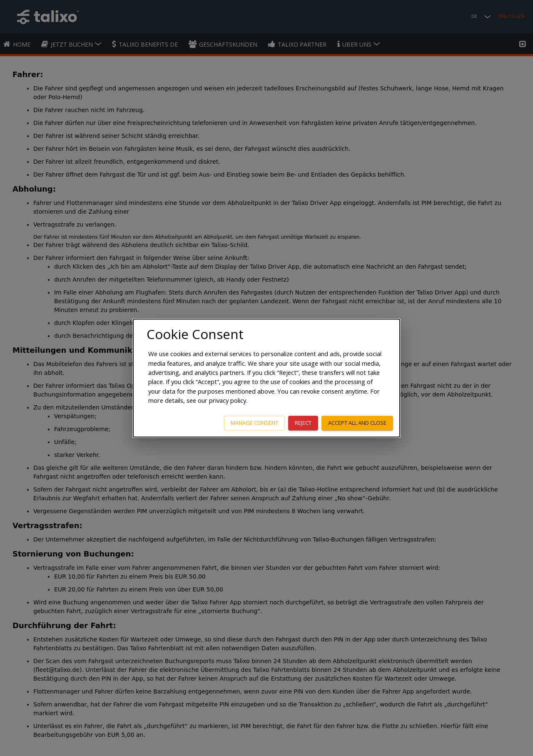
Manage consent (254, 423)
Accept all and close (357, 423)
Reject (303, 423)
